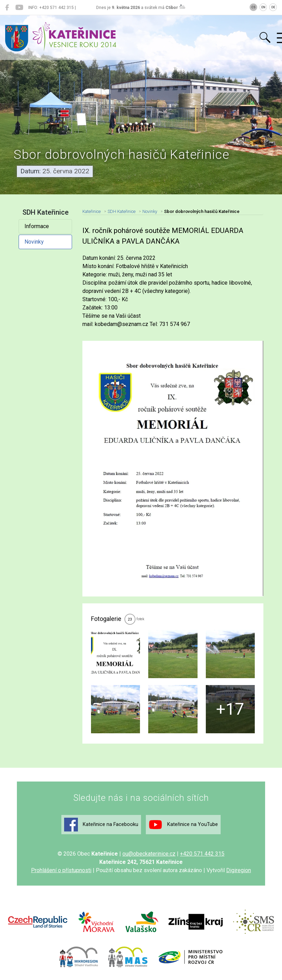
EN (263, 7)
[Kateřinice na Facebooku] (7, 8)
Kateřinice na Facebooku (101, 825)
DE (273, 7)
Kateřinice (92, 211)
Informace (37, 226)
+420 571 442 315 (202, 854)
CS (253, 7)
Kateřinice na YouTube (183, 825)
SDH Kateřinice (122, 211)
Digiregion (239, 870)
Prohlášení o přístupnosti (61, 870)
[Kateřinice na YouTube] (19, 8)
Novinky (34, 242)
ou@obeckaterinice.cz (149, 854)
